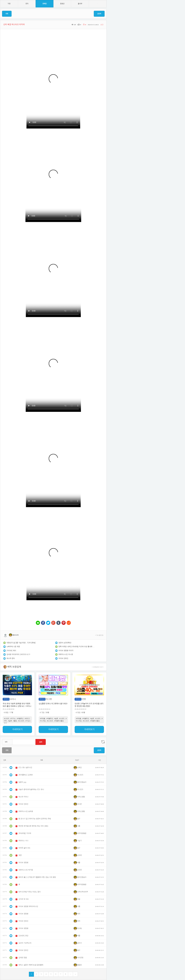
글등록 (99, 14)
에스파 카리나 (23, 797)
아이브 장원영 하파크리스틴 (28, 906)
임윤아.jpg (22, 782)
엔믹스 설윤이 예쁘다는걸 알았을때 (31, 965)
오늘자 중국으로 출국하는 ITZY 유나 (31, 789)
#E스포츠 (21, 721)
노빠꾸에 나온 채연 (13, 647)
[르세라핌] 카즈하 (25, 833)
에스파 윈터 (11, 658)
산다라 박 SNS (24, 899)
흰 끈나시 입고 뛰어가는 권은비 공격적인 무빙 (35, 819)
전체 (7, 750)
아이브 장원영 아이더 (66, 651)
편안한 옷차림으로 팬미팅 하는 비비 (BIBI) (33, 826)
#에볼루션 (20, 719)
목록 (7, 14)
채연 (20, 855)
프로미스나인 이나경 (66, 654)
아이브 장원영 (23, 863)
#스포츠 (7, 719)
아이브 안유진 (63, 658)
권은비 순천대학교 (65, 643)
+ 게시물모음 (99, 635)
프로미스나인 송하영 (26, 811)
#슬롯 (10, 721)
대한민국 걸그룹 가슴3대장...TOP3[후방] (21, 643)
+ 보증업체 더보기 (98, 667)
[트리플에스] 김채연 (26, 775)
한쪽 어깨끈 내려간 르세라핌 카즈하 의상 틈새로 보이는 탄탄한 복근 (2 (76, 647)
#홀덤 (15, 721)
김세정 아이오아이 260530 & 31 (18, 654)
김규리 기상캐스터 (25, 943)
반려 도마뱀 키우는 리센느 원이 (30, 892)
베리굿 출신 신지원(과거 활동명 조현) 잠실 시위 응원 (37, 877)
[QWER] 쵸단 (23, 936)
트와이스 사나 (23, 841)
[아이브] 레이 (11, 651)
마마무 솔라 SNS (24, 848)
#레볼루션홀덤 (59, 721)
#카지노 (13, 719)
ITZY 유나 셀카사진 (25, 768)
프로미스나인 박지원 (26, 870)
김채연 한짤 (23, 958)
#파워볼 (43, 719)
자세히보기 (17, 729)
